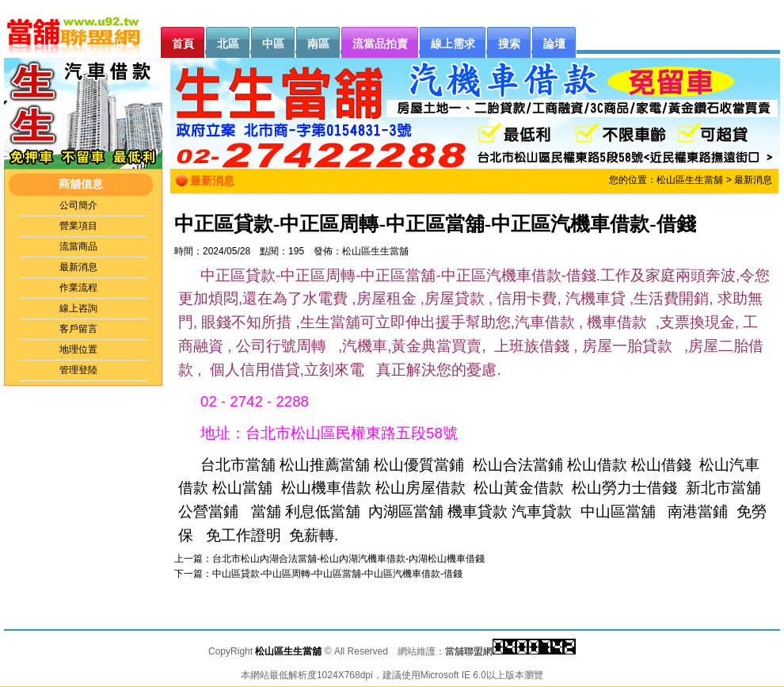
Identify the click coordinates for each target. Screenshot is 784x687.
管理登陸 (78, 370)
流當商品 (78, 246)
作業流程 (78, 288)
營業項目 (78, 226)
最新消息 (78, 267)
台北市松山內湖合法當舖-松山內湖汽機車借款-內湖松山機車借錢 (348, 559)
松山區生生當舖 (690, 180)
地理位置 (78, 349)
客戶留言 (78, 329)
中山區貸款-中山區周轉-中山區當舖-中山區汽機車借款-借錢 (337, 574)
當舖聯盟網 (469, 651)
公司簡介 (78, 205)
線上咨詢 (78, 308)
